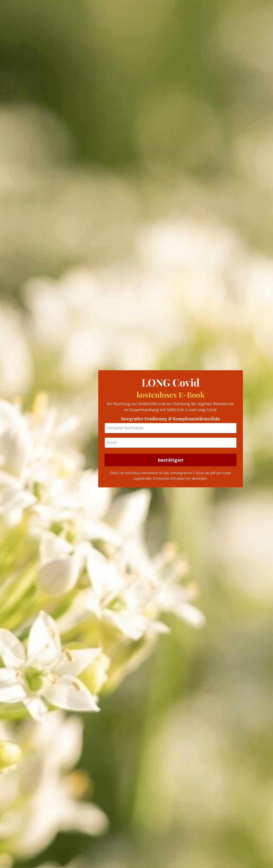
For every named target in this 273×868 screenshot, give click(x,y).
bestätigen (171, 460)
